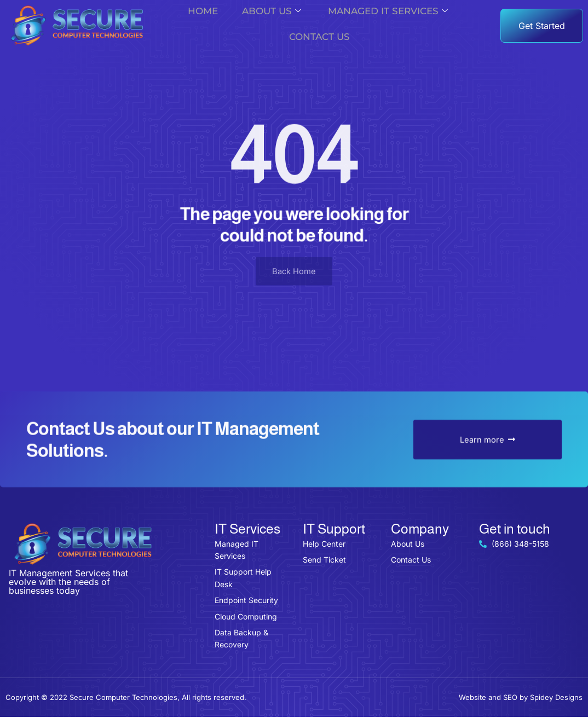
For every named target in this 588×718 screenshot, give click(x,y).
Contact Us (318, 38)
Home (208, 12)
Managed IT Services (386, 12)
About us (276, 12)
